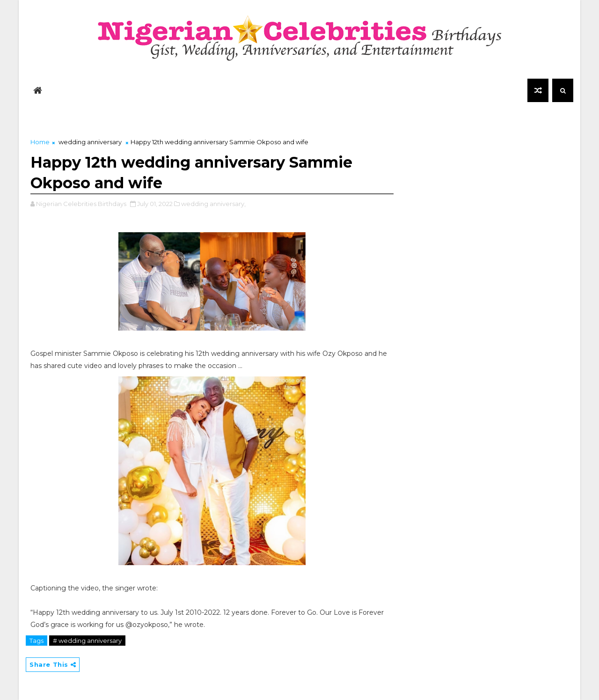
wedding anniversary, (213, 204)
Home (40, 142)
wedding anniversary (90, 142)
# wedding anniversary (87, 641)
